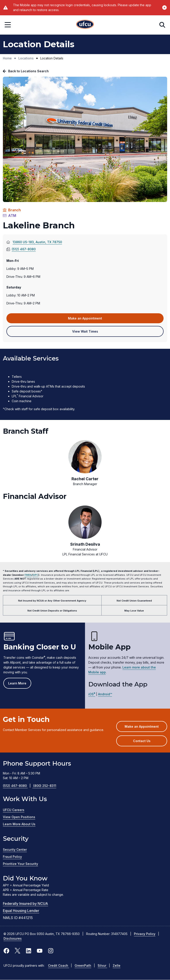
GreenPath (83, 965)
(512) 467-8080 (21, 249)
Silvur (102, 965)
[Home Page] (85, 25)
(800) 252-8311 (45, 786)
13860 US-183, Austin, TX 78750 (44, 242)
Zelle (117, 965)
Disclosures (13, 938)
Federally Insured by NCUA (25, 904)
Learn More (17, 683)
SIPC (35, 575)
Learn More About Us (19, 824)
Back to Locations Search (28, 71)
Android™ (105, 694)
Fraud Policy (12, 857)
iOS (92, 694)
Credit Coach (59, 965)
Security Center (15, 850)
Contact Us (142, 741)
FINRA (28, 575)
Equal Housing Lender (21, 911)
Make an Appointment (92, 319)
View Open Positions (19, 817)
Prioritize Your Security (20, 864)
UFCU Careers (14, 810)
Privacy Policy (145, 934)
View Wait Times (92, 333)
